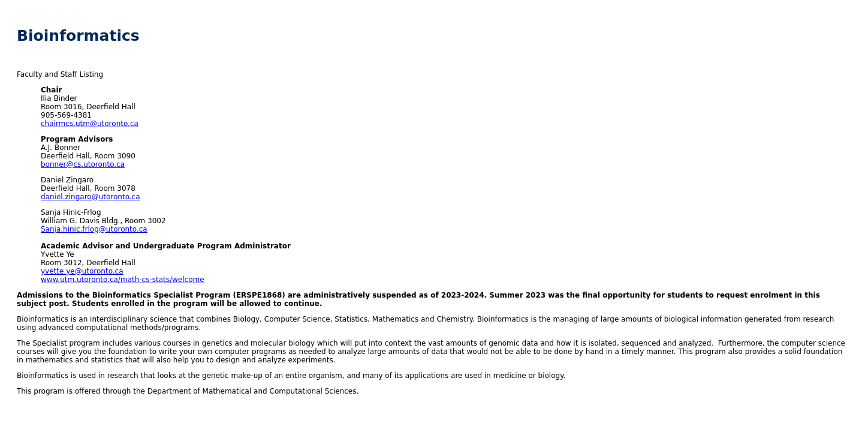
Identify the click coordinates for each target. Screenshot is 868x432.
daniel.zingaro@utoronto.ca (91, 197)
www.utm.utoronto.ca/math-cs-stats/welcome (123, 280)
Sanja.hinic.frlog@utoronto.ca (94, 229)
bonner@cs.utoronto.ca (83, 164)
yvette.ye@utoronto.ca (82, 271)
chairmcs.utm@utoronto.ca (90, 124)
